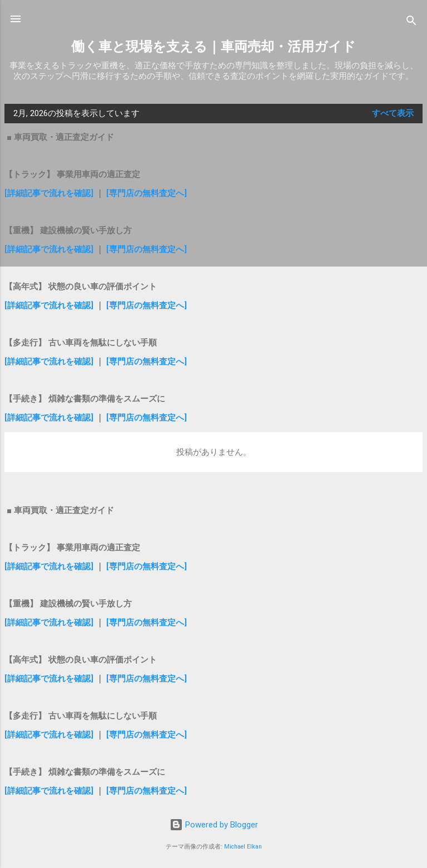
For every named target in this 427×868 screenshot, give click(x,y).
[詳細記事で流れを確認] (50, 193)
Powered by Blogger (214, 825)
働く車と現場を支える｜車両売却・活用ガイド (213, 47)
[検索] (411, 22)
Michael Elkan (243, 847)
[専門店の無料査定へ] (147, 193)
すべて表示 (393, 113)
